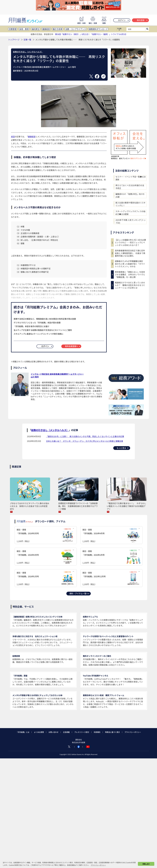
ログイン (124, 20)
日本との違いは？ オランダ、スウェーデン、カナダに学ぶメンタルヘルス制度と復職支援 (85, 441)
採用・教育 (24, 29)
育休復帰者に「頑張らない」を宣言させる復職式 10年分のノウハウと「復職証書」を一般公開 (130, 274)
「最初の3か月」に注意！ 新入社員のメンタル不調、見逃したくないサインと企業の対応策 (85, 436)
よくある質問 (39, 732)
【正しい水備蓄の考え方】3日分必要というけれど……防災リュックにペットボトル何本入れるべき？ (130, 242)
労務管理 (13, 29)
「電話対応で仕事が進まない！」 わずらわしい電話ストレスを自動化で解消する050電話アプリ (126, 506)
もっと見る (123, 448)
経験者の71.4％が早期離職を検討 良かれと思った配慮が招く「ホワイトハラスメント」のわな (130, 264)
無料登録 (142, 20)
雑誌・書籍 (46, 535)
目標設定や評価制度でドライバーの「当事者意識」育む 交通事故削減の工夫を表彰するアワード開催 (78, 506)
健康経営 (46, 29)
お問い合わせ (53, 732)
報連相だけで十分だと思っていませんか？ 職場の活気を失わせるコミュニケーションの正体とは (130, 285)
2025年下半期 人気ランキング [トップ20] (131, 221)
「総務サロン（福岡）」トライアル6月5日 (108, 34)
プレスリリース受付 (82, 732)
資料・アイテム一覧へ (79, 593)
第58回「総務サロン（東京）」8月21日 (72, 34)
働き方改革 (58, 29)
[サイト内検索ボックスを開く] (147, 29)
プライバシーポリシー (133, 732)
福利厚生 (36, 29)
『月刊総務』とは (23, 732)
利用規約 (97, 732)
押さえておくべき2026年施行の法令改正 (130, 187)
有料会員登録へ (73, 346)
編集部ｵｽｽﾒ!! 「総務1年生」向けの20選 (130, 195)
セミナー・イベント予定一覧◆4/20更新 (131, 178)
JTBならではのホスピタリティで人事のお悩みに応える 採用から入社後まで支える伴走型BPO (30, 506)
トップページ (14, 40)
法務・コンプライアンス (76, 29)
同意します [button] (146, 864)
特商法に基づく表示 (112, 732)
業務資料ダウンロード (98, 29)
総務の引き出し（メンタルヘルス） (28, 52)
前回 (13, 137)
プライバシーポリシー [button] (98, 865)
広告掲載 (66, 732)
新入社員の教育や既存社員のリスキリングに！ (131, 204)
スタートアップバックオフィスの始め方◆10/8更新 (130, 213)
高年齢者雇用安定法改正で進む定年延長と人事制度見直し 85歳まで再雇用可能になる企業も (130, 253)
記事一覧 (28, 40)
